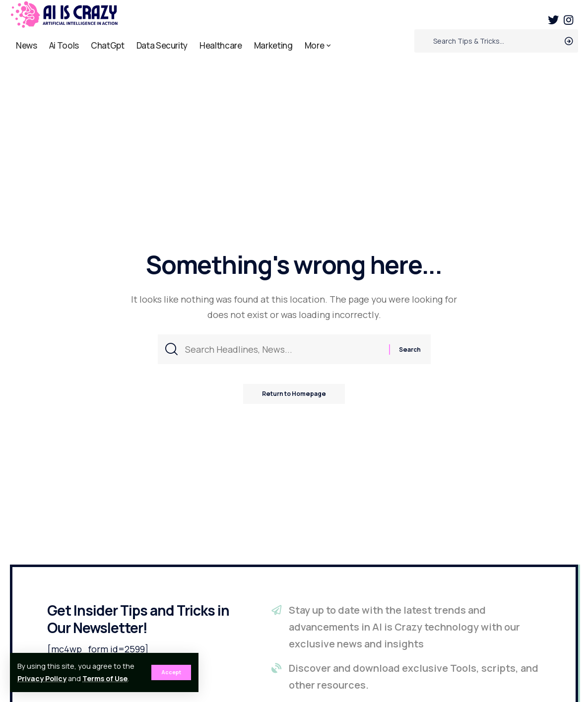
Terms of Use (105, 678)
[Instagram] (568, 20)
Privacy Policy (42, 678)
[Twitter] (553, 20)
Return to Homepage (294, 395)
